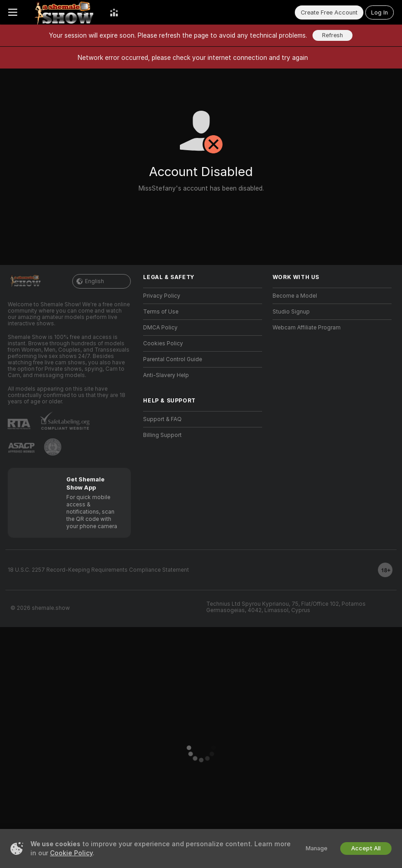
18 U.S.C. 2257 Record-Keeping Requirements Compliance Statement (98, 570)
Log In (380, 12)
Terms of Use (161, 312)
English (102, 281)
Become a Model (295, 296)
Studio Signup (291, 312)
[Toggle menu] (13, 12)
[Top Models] (114, 12)
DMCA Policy (160, 328)
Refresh (333, 35)
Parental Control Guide (173, 359)
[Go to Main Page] (64, 12)
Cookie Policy (71, 853)
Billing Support (162, 435)
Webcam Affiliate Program (307, 328)
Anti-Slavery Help (166, 375)
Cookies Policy (163, 343)
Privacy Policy (162, 296)
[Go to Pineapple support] (53, 447)
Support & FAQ (162, 419)
